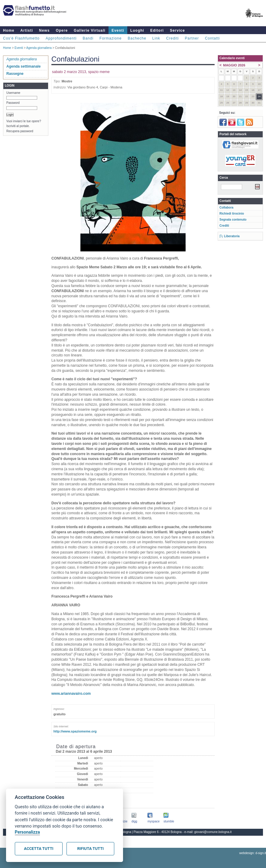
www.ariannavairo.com (71, 694)
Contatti (212, 38)
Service (177, 30)
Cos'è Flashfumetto (21, 38)
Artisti (27, 30)
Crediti (173, 38)
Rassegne (15, 74)
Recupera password (20, 131)
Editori (157, 30)
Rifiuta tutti (91, 849)
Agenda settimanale (23, 66)
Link (156, 38)
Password (13, 103)
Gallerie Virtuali (90, 30)
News (44, 30)
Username (13, 93)
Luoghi (137, 30)
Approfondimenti (61, 38)
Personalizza (27, 832)
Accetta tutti (39, 849)
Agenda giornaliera (39, 48)
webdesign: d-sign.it (253, 853)
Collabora (226, 207)
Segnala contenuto (233, 220)
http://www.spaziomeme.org (75, 731)
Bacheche (137, 38)
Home (9, 30)
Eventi (118, 30)
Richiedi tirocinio (232, 214)
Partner (192, 38)
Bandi (88, 38)
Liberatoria (232, 236)
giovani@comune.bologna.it (213, 832)
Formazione (110, 38)
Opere (62, 30)
